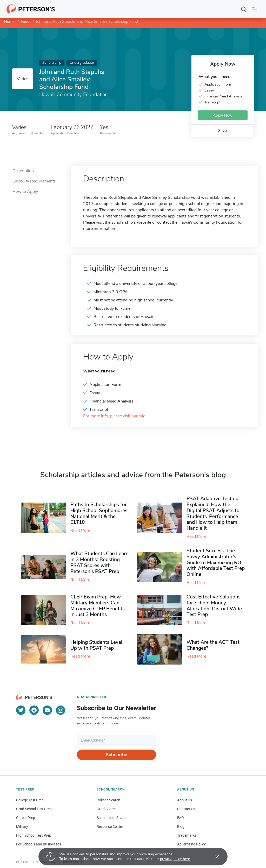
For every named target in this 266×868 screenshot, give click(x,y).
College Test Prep (30, 800)
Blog (181, 827)
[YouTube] (47, 710)
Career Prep (26, 818)
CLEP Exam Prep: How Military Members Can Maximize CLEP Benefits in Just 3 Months (98, 606)
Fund (25, 22)
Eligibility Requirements (34, 181)
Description (23, 171)
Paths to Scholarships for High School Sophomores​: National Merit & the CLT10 (99, 513)
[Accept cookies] (214, 857)
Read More (80, 531)
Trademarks (187, 835)
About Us (185, 800)
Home (9, 22)
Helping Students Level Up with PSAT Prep (96, 645)
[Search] (244, 9)
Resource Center (110, 827)
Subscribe (117, 755)
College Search (108, 800)
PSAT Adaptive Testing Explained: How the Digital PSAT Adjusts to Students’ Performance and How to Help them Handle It (213, 513)
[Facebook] (34, 710)
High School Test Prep (34, 835)
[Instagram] (61, 710)
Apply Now (223, 115)
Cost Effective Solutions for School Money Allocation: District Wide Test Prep (214, 606)
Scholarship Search (112, 818)
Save (222, 131)
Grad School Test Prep (34, 809)
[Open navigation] (254, 9)
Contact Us (186, 809)
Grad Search (107, 809)
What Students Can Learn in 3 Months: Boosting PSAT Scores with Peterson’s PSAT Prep (99, 562)
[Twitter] (21, 710)
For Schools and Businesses (39, 844)
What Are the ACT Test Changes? (213, 645)
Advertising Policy (191, 844)
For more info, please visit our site (114, 416)
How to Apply (25, 192)
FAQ (181, 818)
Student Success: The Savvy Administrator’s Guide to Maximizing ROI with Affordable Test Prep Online (216, 563)
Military (22, 827)
